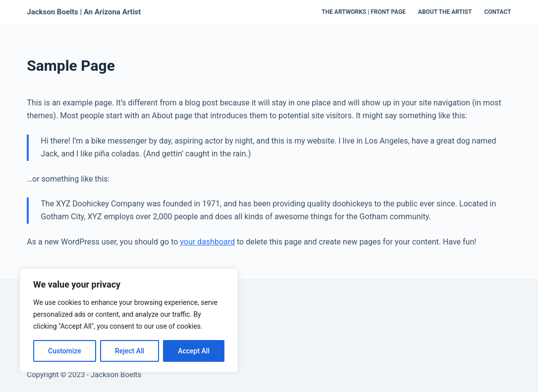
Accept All (194, 351)
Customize (65, 351)
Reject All (130, 351)
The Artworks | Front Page (364, 12)
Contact (497, 12)
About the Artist (445, 12)
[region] (129, 320)
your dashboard (207, 242)
